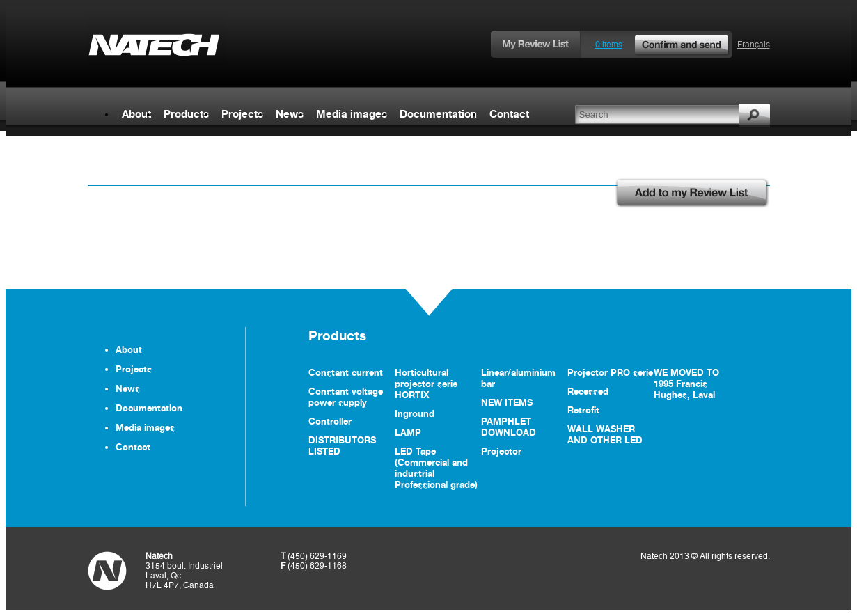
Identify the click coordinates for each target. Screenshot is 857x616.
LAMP (408, 432)
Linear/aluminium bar (518, 378)
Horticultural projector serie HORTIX (426, 384)
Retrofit (583, 410)
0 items (663, 45)
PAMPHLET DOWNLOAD (509, 427)
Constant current (346, 372)
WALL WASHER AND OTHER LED (605, 434)
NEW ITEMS (507, 402)
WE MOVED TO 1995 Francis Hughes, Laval (686, 384)
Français (754, 45)
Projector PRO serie (610, 372)
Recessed (588, 391)
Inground (415, 413)
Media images (352, 114)
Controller (330, 421)
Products (186, 114)
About (136, 114)
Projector (501, 451)
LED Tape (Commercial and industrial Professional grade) (436, 468)
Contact (509, 114)
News (290, 114)
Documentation (438, 114)
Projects (242, 114)
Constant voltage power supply (346, 397)
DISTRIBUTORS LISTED (342, 445)
